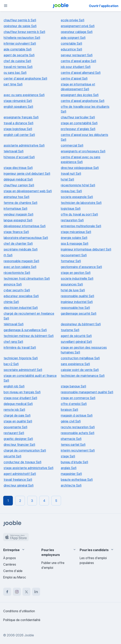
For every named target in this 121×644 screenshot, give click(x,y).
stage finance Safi (16, 232)
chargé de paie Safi (17, 415)
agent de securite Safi (19, 55)
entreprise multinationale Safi (81, 226)
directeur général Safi (19, 485)
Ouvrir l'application (104, 6)
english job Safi (14, 386)
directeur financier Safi (19, 445)
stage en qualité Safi (18, 421)
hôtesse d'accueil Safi (19, 157)
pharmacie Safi (71, 439)
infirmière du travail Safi (20, 347)
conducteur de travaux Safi (22, 462)
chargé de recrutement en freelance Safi (29, 316)
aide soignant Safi (73, 38)
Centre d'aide (13, 571)
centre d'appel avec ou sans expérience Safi (81, 159)
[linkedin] (36, 592)
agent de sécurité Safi (76, 336)
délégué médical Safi (18, 179)
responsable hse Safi (75, 308)
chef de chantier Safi (18, 243)
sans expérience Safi (75, 364)
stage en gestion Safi (76, 273)
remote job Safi (14, 410)
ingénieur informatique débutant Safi (86, 249)
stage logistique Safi (18, 129)
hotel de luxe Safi (73, 290)
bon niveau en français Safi (22, 392)
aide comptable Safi (18, 49)
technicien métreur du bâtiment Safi (29, 336)
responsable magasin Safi (21, 261)
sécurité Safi (12, 456)
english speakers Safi (18, 107)
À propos (10, 558)
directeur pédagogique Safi (80, 168)
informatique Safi (15, 209)
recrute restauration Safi (78, 427)
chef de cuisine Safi (17, 61)
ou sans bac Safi (15, 73)
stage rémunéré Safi (18, 101)
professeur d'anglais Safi (78, 129)
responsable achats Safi (78, 433)
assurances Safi (72, 284)
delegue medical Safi (18, 404)
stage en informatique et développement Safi (78, 87)
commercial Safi (72, 145)
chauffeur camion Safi (19, 185)
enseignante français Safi (21, 117)
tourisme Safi (70, 330)
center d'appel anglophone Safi (25, 78)
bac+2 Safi (11, 364)
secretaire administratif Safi (23, 370)
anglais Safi (69, 468)
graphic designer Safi (18, 439)
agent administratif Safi (20, 474)
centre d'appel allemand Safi (81, 73)
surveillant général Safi (76, 342)
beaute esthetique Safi (77, 480)
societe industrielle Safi (77, 278)
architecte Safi (71, 485)
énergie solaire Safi (74, 238)
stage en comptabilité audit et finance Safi (30, 378)
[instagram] (17, 592)
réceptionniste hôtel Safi (78, 185)
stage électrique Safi (18, 168)
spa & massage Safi (75, 243)
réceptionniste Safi (17, 273)
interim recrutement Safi (78, 450)
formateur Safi (71, 261)
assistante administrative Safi (24, 145)
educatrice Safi (71, 49)
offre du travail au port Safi (79, 214)
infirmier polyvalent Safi (20, 43)
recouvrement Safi (74, 255)
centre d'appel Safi (74, 78)
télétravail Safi (14, 324)
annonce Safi (13, 284)
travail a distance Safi (18, 123)
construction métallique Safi (80, 358)
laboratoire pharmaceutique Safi (26, 238)
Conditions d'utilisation (19, 611)
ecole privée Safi (73, 20)
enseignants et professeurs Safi (83, 151)
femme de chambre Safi (20, 203)
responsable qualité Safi (77, 296)
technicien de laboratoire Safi (81, 203)
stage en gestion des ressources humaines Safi (84, 350)
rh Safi (8, 255)
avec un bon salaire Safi (20, 267)
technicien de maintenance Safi (83, 376)
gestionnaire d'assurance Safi (81, 267)
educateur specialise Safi (21, 296)
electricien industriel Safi (21, 308)
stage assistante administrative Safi (28, 468)
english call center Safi (19, 135)
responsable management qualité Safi (87, 392)
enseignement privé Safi (78, 26)
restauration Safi (72, 220)
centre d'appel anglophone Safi (83, 101)
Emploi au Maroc (15, 577)
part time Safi (13, 84)
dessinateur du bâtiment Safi (81, 324)
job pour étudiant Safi (76, 67)
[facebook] (7, 592)
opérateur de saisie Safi (20, 26)
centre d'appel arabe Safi (78, 61)
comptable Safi (71, 43)
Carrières (10, 564)
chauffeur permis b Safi (20, 20)
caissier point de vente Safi (80, 370)
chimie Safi (11, 302)
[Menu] (6, 6)
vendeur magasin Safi (18, 214)
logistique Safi (71, 209)
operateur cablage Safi (77, 32)
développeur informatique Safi (25, 226)
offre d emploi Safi (74, 404)
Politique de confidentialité (22, 620)
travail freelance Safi (18, 480)
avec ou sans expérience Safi (24, 95)
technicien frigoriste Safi (21, 358)
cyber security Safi (17, 290)
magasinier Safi (71, 474)
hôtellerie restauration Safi (22, 38)
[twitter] (26, 592)
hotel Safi (67, 179)
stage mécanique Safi (76, 232)
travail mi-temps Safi (18, 67)
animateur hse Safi (16, 197)
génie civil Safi (71, 421)
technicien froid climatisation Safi (27, 278)
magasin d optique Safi (77, 415)
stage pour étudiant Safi (20, 398)
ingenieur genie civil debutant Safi (27, 174)
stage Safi (68, 456)
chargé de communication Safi (25, 450)
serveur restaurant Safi (77, 55)
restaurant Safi (14, 433)
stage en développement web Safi (28, 191)
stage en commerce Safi (78, 398)
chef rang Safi (13, 342)
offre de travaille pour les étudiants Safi (85, 109)
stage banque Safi (73, 386)
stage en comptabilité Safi (79, 123)
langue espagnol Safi (18, 220)
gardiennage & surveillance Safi (25, 330)
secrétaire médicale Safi (21, 249)
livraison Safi (69, 410)
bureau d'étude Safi (74, 462)
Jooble (29, 635)
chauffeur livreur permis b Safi (24, 32)
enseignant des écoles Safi (80, 95)
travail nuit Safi (71, 174)
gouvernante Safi (15, 427)
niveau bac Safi (71, 191)
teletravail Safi (14, 151)
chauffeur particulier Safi (78, 117)
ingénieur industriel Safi (77, 302)
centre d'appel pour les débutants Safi (84, 137)
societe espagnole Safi (77, 197)
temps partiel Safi (73, 445)
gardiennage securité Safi (79, 313)
